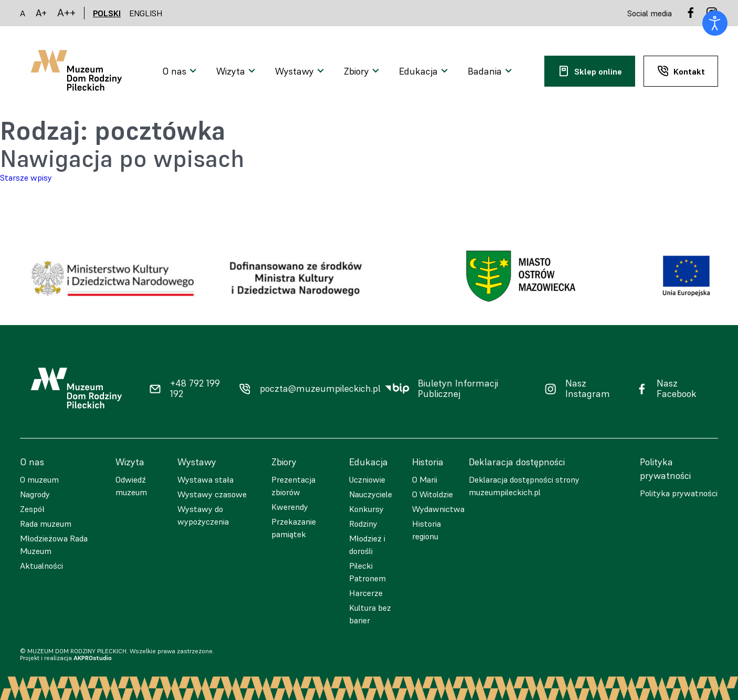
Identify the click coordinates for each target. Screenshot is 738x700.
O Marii (425, 479)
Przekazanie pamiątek (294, 528)
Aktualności (41, 566)
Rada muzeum (46, 524)
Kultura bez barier (370, 614)
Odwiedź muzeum (131, 486)
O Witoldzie (433, 494)
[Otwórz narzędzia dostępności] (715, 23)
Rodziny (363, 524)
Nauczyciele (371, 494)
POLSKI (107, 13)
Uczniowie (367, 479)
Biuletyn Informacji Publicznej (458, 389)
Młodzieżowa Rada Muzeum (54, 545)
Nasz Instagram (588, 389)
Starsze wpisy (26, 177)
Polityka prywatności (679, 493)
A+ (41, 13)
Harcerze (366, 593)
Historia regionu (426, 530)
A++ (66, 13)
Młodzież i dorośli (367, 545)
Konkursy (366, 509)
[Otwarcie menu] (181, 71)
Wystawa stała (205, 479)
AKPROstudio (93, 658)
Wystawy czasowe (212, 494)
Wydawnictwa (438, 509)
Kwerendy (290, 507)
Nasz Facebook (677, 389)
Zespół (32, 509)
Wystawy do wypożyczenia (203, 515)
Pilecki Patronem (367, 572)
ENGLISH (146, 13)
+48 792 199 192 (195, 389)
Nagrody (35, 494)
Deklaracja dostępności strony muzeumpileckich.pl (524, 486)
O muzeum (39, 479)
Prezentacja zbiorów (293, 486)
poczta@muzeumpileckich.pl (320, 389)
